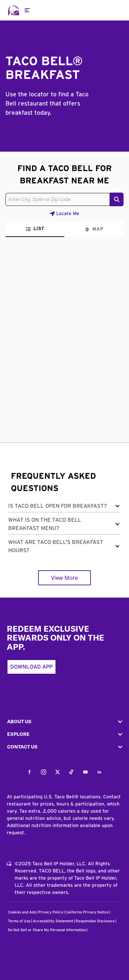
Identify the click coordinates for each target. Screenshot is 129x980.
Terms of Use (19, 921)
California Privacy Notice (87, 912)
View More (64, 578)
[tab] (35, 229)
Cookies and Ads (22, 912)
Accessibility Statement (53, 921)
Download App (31, 667)
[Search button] (117, 199)
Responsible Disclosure (95, 921)
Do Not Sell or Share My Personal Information (47, 930)
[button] (64, 507)
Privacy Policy (51, 912)
